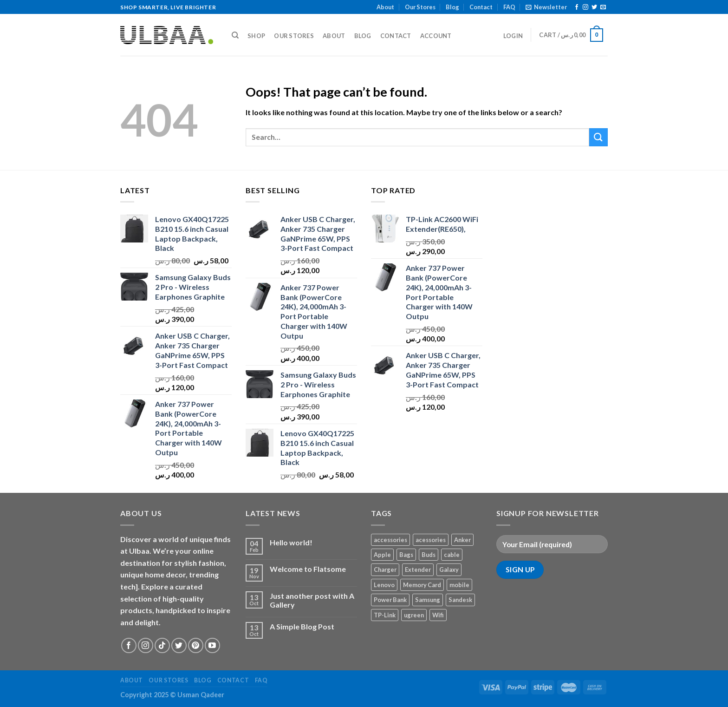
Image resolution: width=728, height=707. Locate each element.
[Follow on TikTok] (162, 645)
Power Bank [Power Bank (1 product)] (390, 600)
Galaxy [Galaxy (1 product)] (449, 570)
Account (436, 36)
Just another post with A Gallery (312, 600)
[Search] (235, 35)
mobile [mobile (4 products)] (459, 585)
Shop (256, 36)
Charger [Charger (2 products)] (385, 570)
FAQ (509, 7)
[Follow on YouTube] (212, 645)
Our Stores (420, 7)
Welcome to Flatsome (308, 569)
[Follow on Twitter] (594, 7)
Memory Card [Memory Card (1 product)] (422, 585)
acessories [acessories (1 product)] (431, 540)
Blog (452, 7)
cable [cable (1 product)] (452, 555)
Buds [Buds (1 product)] (429, 555)
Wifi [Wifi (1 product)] (438, 615)
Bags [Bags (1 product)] (406, 555)
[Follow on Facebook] (577, 7)
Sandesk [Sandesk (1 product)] (460, 600)
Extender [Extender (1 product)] (418, 570)
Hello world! (291, 542)
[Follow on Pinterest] (196, 645)
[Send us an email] (603, 7)
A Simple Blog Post (302, 626)
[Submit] (598, 137)
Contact (481, 7)
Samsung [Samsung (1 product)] (428, 600)
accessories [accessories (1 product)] (390, 540)
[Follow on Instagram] (585, 7)
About (385, 7)
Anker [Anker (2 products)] (462, 540)
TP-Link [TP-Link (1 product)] (385, 615)
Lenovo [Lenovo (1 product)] (384, 585)
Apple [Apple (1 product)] (382, 555)
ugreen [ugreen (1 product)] (414, 615)
